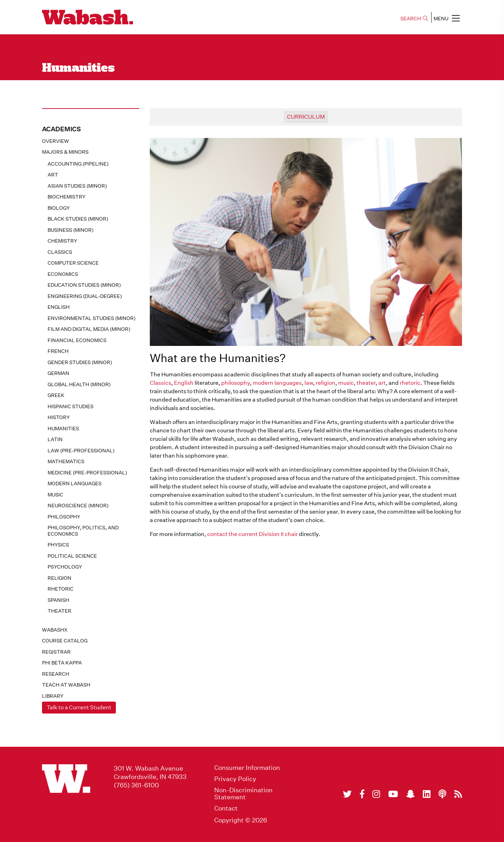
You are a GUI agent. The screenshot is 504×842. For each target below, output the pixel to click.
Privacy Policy (235, 779)
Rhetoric (61, 589)
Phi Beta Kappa (62, 663)
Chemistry (62, 241)
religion (325, 383)
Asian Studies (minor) (77, 186)
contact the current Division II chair (253, 534)
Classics (60, 252)
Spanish (58, 600)
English (59, 307)
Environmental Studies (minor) (92, 318)
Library (53, 696)
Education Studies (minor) (84, 285)
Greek (56, 395)
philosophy (236, 383)
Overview (55, 141)
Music (55, 495)
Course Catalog (65, 641)
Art (53, 175)
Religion (59, 578)
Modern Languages (75, 483)
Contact (226, 808)
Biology (59, 208)
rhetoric (410, 383)
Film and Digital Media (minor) (89, 329)
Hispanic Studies (71, 406)
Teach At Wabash (66, 685)
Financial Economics (77, 340)
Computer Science (73, 263)
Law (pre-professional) (81, 451)
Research (56, 674)
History (59, 417)
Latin (55, 439)
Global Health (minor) (79, 384)
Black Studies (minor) (78, 219)
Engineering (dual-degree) (85, 296)
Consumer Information (247, 768)
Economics (63, 274)
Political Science (72, 556)
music (346, 383)
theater (366, 383)
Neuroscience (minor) (78, 506)
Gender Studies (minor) (80, 362)
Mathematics (66, 461)
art (382, 383)
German (58, 373)
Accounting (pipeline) (78, 164)
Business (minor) (71, 230)
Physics (58, 545)
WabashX (55, 630)
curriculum (306, 117)
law (309, 383)
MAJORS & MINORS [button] (65, 152)
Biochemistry (66, 197)
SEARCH (414, 19)
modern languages (277, 383)
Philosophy (64, 517)
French (58, 351)
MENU (447, 18)
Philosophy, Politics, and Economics (83, 531)
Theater (59, 611)
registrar (56, 652)
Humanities (63, 429)
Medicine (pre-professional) (87, 473)
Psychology (65, 567)
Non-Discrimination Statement (243, 794)
